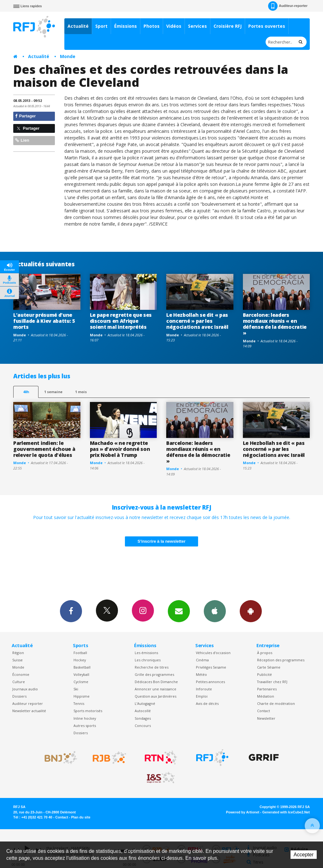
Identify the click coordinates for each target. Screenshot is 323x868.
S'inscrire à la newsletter (161, 541)
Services (197, 26)
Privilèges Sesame (211, 667)
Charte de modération (276, 703)
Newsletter (266, 718)
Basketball (82, 667)
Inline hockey (85, 718)
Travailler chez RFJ (272, 682)
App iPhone (215, 611)
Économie (21, 674)
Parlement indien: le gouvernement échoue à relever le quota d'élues (44, 449)
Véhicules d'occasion (213, 653)
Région (18, 653)
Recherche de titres (152, 667)
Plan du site (81, 817)
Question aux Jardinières (156, 696)
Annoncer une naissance (156, 689)
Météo (201, 674)
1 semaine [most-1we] (53, 392)
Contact (264, 711)
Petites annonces (210, 682)
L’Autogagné (145, 703)
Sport (101, 26)
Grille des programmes (154, 674)
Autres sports (85, 726)
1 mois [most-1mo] (81, 392)
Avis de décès (207, 703)
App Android (251, 611)
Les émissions (146, 653)
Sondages (143, 718)
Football (80, 653)
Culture (19, 682)
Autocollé (143, 711)
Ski (76, 689)
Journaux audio (25, 689)
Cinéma (202, 660)
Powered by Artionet (243, 812)
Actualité (78, 26)
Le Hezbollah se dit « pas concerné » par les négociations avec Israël (197, 321)
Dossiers (19, 696)
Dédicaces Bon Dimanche (156, 682)
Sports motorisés (88, 711)
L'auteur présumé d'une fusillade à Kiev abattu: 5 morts (44, 321)
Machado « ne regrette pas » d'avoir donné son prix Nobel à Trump (120, 449)
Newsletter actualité (29, 711)
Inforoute (204, 689)
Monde (68, 56)
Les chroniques (148, 660)
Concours (143, 726)
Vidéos (174, 26)
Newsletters (179, 611)
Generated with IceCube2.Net (286, 812)
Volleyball (81, 674)
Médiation (266, 696)
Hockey (80, 660)
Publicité (264, 674)
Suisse (18, 660)
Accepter (304, 855)
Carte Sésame (269, 667)
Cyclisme (81, 682)
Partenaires (267, 689)
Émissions (126, 26)
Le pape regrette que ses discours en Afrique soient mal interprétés (121, 321)
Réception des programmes (281, 660)
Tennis (79, 703)
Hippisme (82, 696)
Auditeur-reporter (288, 6)
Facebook (71, 611)
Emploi (202, 696)
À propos (265, 653)
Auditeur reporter (28, 703)
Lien (22, 140)
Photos (152, 26)
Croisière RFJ (228, 26)
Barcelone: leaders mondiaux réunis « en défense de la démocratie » (275, 324)
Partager (25, 116)
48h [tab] (26, 392)
